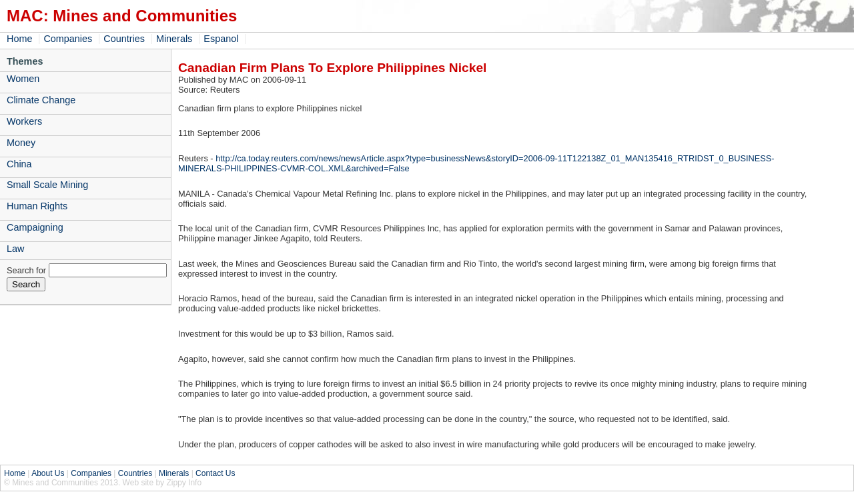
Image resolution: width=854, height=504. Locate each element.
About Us (48, 473)
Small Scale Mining (47, 185)
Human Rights (37, 206)
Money (21, 143)
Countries (124, 39)
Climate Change (41, 100)
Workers (24, 121)
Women (23, 79)
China (19, 164)
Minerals (174, 39)
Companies (68, 39)
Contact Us (215, 473)
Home (19, 39)
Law (15, 249)
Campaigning (35, 227)
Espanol (221, 39)
